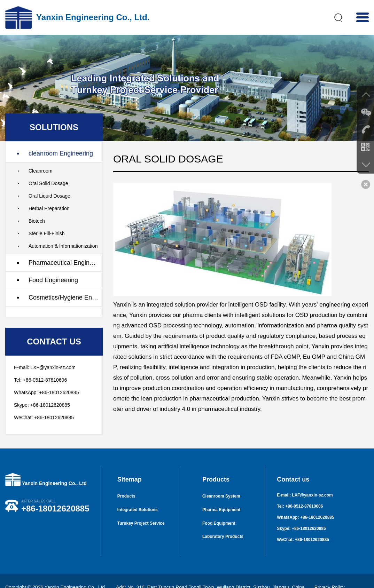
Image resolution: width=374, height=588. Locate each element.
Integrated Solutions (138, 498)
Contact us (293, 467)
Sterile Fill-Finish (46, 221)
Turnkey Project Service (141, 512)
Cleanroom (40, 158)
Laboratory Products (223, 526)
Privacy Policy (330, 574)
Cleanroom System (221, 484)
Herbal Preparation (49, 196)
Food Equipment (219, 512)
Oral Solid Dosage (48, 170)
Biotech (37, 208)
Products (126, 484)
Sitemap (130, 467)
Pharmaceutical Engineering (65, 250)
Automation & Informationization (63, 233)
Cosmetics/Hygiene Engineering (65, 285)
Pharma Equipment (221, 498)
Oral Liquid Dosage (49, 183)
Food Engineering (53, 267)
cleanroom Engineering (61, 141)
